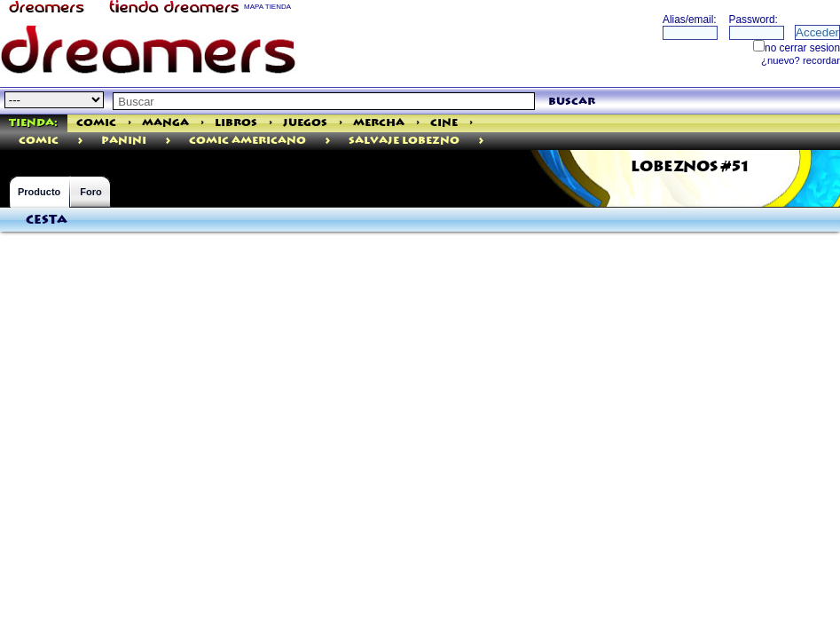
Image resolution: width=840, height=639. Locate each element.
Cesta (47, 220)
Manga (165, 123)
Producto (39, 192)
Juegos (305, 123)
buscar (572, 102)
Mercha (379, 123)
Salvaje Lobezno (404, 141)
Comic (96, 123)
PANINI (124, 141)
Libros (236, 123)
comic (39, 141)
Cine (444, 123)
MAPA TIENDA (267, 7)
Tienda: (33, 123)
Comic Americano (247, 141)
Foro (90, 192)
